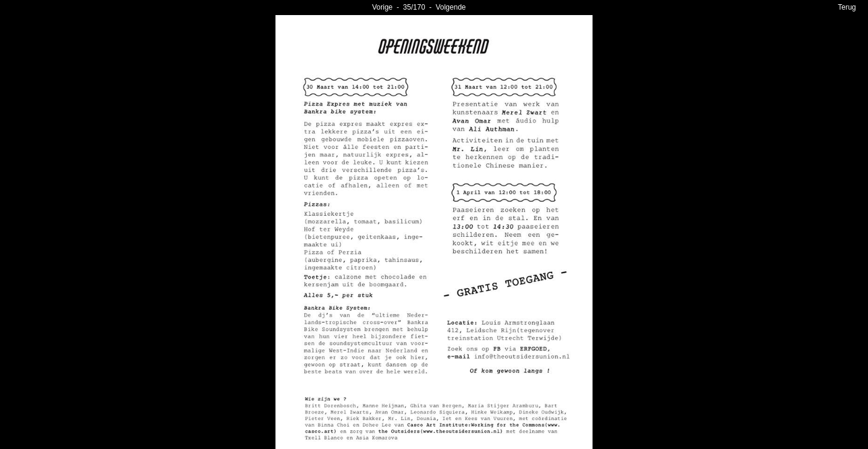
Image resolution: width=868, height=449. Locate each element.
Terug (847, 7)
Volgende (451, 7)
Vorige (382, 7)
